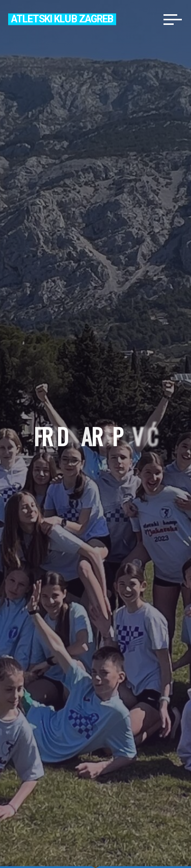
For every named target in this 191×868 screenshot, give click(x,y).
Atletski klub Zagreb (62, 19)
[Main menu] (173, 19)
